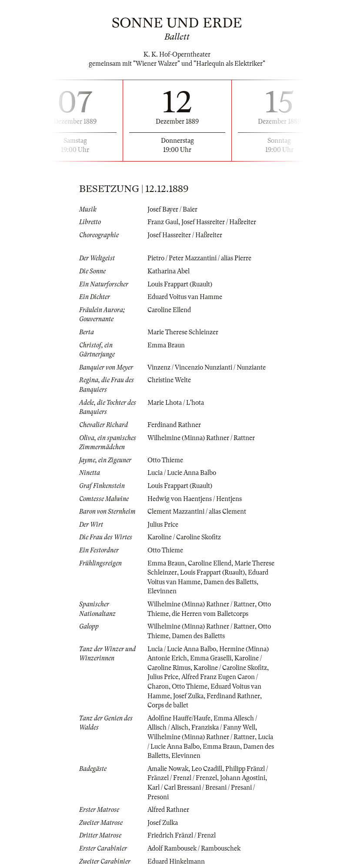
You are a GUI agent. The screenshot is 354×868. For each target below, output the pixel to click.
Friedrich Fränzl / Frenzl (182, 835)
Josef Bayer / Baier (172, 209)
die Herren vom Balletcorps (210, 614)
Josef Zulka (188, 696)
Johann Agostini (243, 778)
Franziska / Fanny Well (223, 727)
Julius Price (163, 525)
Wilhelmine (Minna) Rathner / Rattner (201, 438)
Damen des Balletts (230, 582)
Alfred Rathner (168, 810)
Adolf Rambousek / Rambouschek (194, 848)
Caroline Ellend (169, 310)
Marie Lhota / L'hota (176, 403)
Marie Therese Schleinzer (183, 332)
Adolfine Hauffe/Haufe (179, 718)
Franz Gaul (163, 222)
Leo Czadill (207, 769)
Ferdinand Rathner (174, 425)
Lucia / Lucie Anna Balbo (182, 473)
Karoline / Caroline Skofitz (184, 537)
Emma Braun (166, 345)
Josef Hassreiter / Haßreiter (219, 222)
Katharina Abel (169, 271)
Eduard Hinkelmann (176, 861)
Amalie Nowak (168, 769)
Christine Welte (169, 380)
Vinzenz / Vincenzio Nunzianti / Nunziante (207, 367)
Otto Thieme (165, 460)
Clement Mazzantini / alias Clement (197, 511)
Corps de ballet (168, 705)
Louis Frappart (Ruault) (180, 284)
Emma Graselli (211, 658)
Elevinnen (162, 591)
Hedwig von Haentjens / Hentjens (195, 499)
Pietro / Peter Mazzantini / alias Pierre (199, 258)
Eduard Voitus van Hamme (185, 297)
